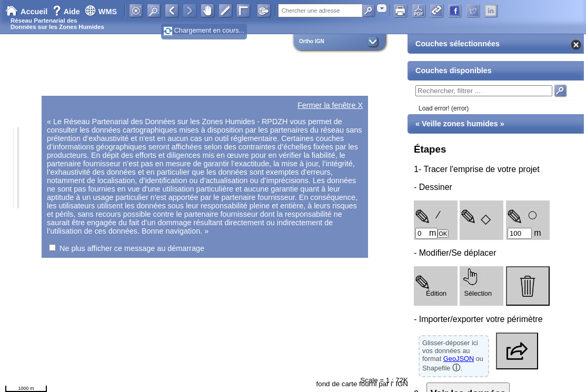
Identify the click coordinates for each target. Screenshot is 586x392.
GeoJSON (459, 359)
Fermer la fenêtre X (330, 105)
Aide (67, 12)
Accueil (26, 12)
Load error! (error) (444, 108)
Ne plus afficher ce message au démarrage (132, 248)
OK (443, 234)
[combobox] (382, 8)
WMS (101, 12)
